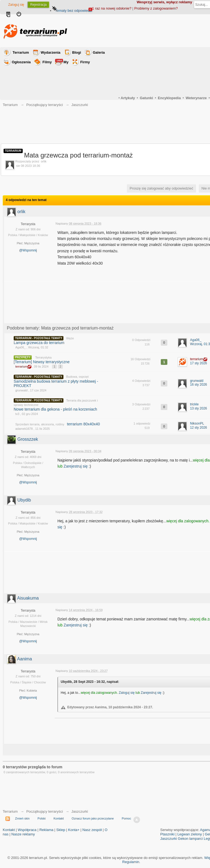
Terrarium (21, 52)
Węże (70, 338)
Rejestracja (38, 5)
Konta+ (74, 830)
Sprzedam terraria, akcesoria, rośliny (40, 424)
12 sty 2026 (199, 428)
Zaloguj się (16, 5)
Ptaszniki (167, 834)
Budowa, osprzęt (77, 377)
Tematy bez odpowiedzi (73, 11)
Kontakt (59, 818)
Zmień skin (22, 818)
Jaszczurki (80, 811)
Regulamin (131, 862)
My (62, 61)
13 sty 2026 (199, 408)
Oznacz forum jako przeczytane (93, 818)
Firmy (85, 62)
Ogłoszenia (21, 62)
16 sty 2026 (199, 385)
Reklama (46, 830)
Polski (41, 818)
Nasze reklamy (23, 834)
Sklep (61, 830)
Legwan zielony (190, 834)
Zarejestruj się (76, 466)
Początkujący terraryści (45, 811)
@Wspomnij (28, 250)
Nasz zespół (92, 830)
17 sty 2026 (199, 363)
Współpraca (27, 830)
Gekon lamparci (190, 839)
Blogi (77, 52)
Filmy (47, 62)
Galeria (99, 52)
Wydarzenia (51, 52)
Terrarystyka (43, 357)
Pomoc (126, 818)
